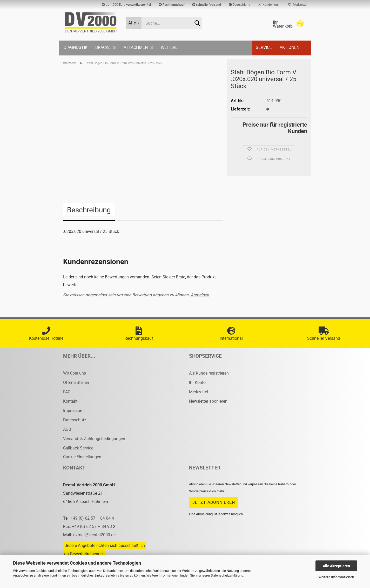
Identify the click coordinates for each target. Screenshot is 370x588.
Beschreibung (89, 210)
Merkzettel (298, 5)
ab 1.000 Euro (126, 5)
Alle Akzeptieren (336, 566)
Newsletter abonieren (208, 401)
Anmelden (200, 295)
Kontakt (70, 401)
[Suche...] (134, 23)
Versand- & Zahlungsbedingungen (94, 439)
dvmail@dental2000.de (94, 535)
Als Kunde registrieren (209, 373)
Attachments (138, 47)
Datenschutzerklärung (227, 575)
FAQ (67, 392)
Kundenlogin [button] (269, 5)
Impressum (73, 411)
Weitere (169, 47)
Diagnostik (76, 47)
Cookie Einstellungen (82, 457)
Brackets (106, 47)
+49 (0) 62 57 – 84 (90, 527)
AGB (67, 429)
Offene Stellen (76, 383)
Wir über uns (75, 373)
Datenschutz (75, 420)
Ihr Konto (197, 383)
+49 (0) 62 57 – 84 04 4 (92, 518)
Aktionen (290, 47)
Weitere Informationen (336, 577)
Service (264, 47)
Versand (207, 5)
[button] (240, 5)
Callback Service (78, 448)
